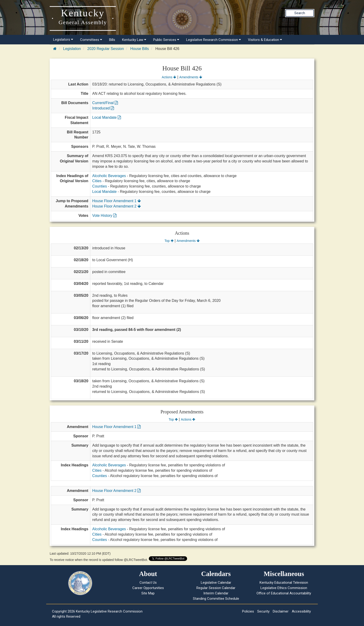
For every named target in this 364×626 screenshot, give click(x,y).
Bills (112, 40)
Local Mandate (106, 117)
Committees (91, 40)
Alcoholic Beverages (109, 176)
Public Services (166, 40)
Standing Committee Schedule (216, 599)
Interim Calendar (216, 593)
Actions (169, 77)
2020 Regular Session (106, 49)
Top (169, 241)
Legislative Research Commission (214, 40)
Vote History (104, 216)
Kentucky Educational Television (284, 583)
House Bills (140, 49)
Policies (248, 611)
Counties (99, 186)
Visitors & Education (265, 40)
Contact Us (148, 583)
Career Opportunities (148, 588)
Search (300, 13)
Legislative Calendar (216, 583)
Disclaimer (281, 611)
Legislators (63, 40)
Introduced (103, 108)
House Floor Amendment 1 (117, 201)
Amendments (191, 77)
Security (263, 611)
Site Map (148, 593)
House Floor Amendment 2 (117, 206)
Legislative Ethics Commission (284, 588)
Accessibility (301, 611)
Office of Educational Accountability (284, 593)
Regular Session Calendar (216, 588)
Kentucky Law (134, 40)
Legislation (72, 49)
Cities (97, 181)
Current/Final (105, 103)
